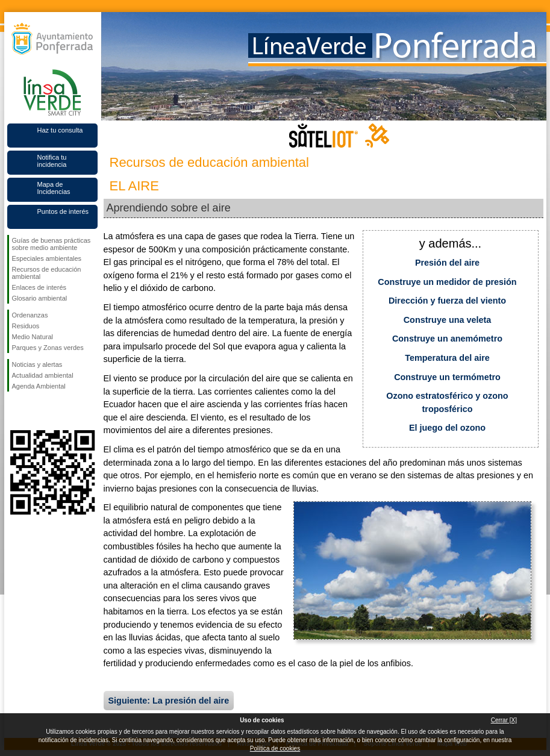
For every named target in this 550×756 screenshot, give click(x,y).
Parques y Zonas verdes (48, 348)
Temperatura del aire (447, 358)
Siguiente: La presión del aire (169, 701)
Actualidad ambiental (43, 375)
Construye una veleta (448, 320)
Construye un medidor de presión (447, 282)
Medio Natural (33, 337)
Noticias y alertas (37, 364)
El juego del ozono (447, 428)
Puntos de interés (63, 211)
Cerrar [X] (504, 720)
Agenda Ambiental (39, 386)
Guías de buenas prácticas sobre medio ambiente (52, 244)
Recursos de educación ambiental (47, 273)
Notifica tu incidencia (52, 161)
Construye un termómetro (447, 377)
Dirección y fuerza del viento (447, 301)
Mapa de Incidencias (54, 188)
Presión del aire (447, 263)
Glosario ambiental (40, 298)
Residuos (26, 326)
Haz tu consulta (60, 130)
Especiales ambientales (47, 258)
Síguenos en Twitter (34, 411)
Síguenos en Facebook (14, 411)
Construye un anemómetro (447, 339)
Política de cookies (275, 748)
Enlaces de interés (39, 287)
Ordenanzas (30, 315)
